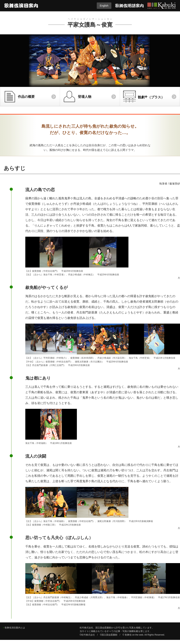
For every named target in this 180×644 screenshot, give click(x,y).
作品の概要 (26, 97)
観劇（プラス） (151, 97)
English (104, 6)
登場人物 (85, 97)
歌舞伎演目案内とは (15, 628)
